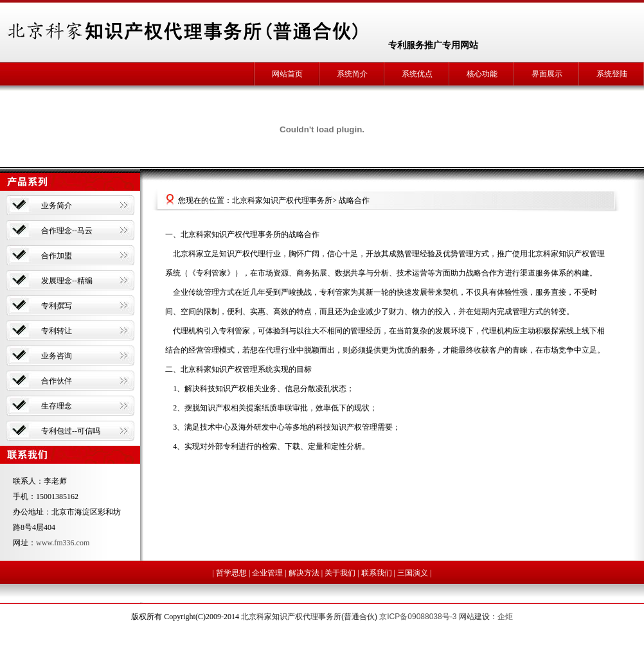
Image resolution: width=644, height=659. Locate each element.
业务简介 (57, 206)
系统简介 (352, 74)
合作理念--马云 (67, 231)
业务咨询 (57, 356)
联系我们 (377, 573)
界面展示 (547, 74)
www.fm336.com (63, 543)
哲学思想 (231, 573)
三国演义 (413, 573)
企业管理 (267, 573)
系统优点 (417, 74)
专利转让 (57, 331)
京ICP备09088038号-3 (418, 617)
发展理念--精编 (67, 281)
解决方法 (304, 573)
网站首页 (287, 74)
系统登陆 (612, 74)
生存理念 (57, 406)
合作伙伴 (57, 381)
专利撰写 (57, 306)
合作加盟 (57, 256)
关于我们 (340, 573)
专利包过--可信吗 (71, 431)
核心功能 (482, 74)
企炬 (505, 617)
